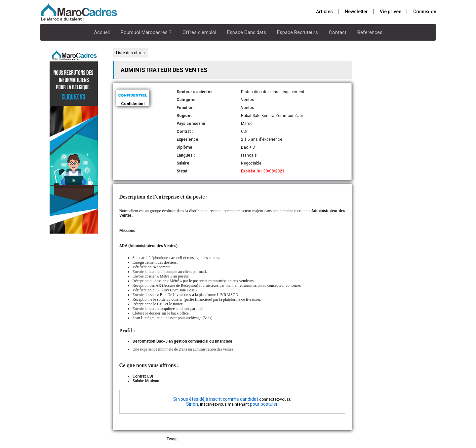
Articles (324, 12)
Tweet (172, 439)
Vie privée (391, 12)
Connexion (425, 12)
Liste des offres (130, 53)
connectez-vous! (275, 399)
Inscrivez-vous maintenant (224, 404)
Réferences (370, 32)
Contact (338, 32)
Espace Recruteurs (297, 32)
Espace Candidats (247, 32)
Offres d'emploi (199, 32)
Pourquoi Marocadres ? (146, 32)
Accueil (102, 32)
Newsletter (356, 12)
